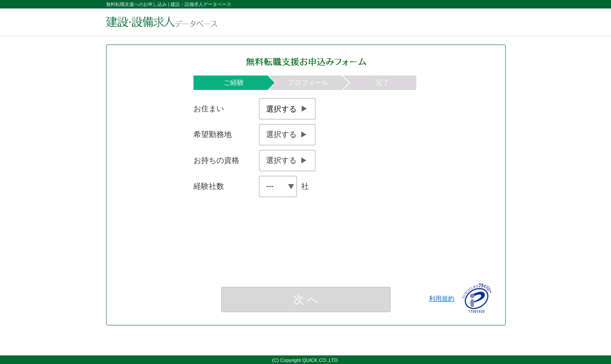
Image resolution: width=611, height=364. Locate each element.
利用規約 (442, 298)
